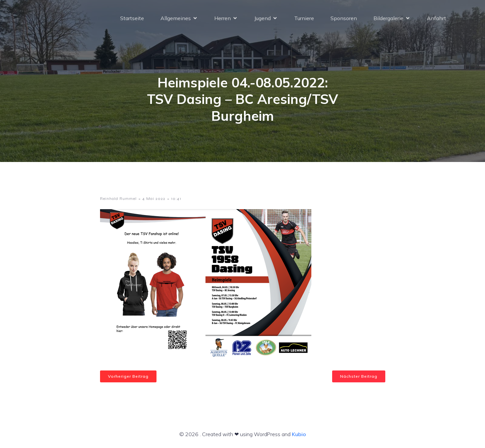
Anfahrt (436, 18)
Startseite (132, 18)
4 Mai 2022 (154, 199)
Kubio (299, 434)
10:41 (176, 199)
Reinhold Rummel (118, 199)
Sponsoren (344, 18)
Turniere (304, 18)
